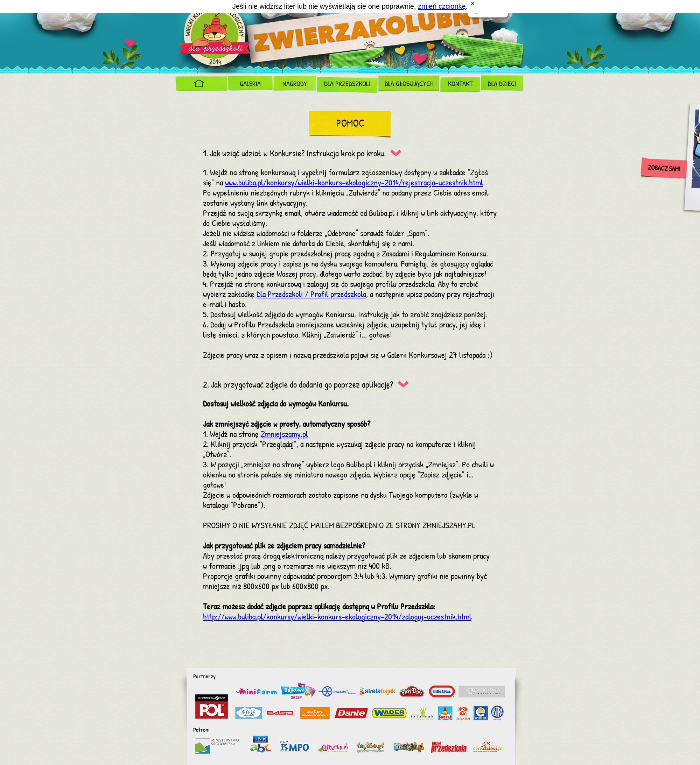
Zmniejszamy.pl (284, 435)
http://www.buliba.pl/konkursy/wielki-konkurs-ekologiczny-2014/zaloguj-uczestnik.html (337, 617)
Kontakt (460, 84)
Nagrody (295, 84)
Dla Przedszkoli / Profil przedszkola (311, 295)
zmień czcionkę (442, 6)
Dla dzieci (502, 84)
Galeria (250, 84)
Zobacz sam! (664, 169)
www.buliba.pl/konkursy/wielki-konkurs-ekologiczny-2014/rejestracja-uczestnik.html (354, 183)
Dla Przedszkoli (347, 84)
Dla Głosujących (409, 84)
